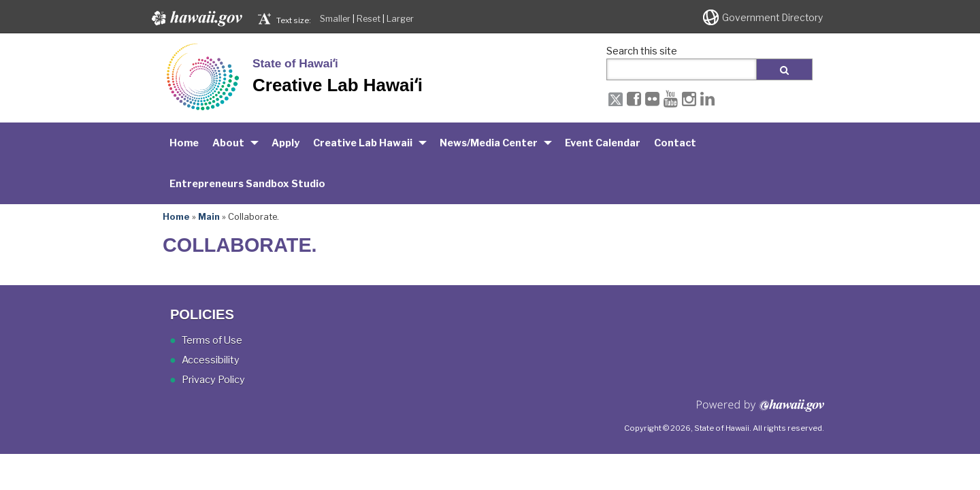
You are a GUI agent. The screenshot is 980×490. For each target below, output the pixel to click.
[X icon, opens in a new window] (616, 99)
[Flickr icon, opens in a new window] (652, 99)
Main (209, 216)
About (228, 143)
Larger (400, 19)
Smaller (335, 19)
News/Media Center (489, 143)
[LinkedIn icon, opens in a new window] (707, 99)
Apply (285, 143)
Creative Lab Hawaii (363, 143)
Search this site (642, 51)
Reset (369, 19)
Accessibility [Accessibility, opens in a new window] (211, 360)
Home (184, 143)
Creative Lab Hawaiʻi (338, 85)
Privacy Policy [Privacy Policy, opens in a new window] (213, 380)
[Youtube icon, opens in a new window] (671, 99)
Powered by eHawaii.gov (761, 411)
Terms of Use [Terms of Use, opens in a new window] (212, 340)
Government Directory (772, 18)
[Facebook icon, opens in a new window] (634, 99)
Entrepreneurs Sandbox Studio (247, 184)
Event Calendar (603, 143)
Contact (675, 143)
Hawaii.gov (196, 18)
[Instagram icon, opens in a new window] (689, 99)
